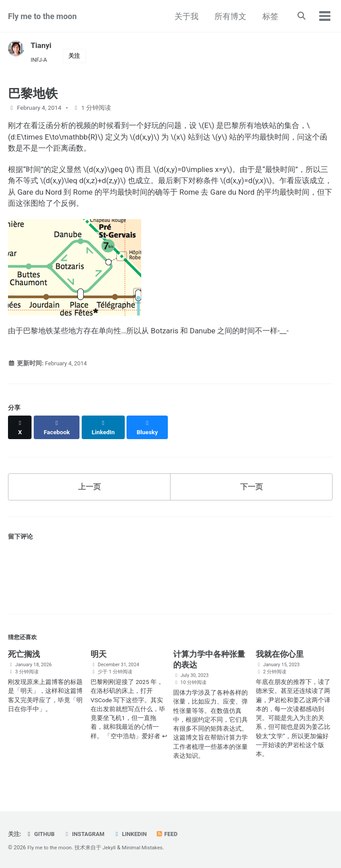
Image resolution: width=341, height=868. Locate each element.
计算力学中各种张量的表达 (209, 662)
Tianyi (42, 45)
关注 (76, 56)
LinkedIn (135, 834)
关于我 (185, 16)
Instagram (87, 834)
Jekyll (112, 848)
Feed (173, 834)
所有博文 (229, 16)
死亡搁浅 (24, 657)
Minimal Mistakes (147, 848)
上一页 (89, 488)
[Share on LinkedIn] (106, 432)
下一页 (251, 488)
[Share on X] (20, 432)
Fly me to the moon (42, 16)
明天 (99, 657)
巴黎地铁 (33, 95)
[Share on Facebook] (58, 432)
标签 (269, 16)
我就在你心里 (280, 657)
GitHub (42, 834)
